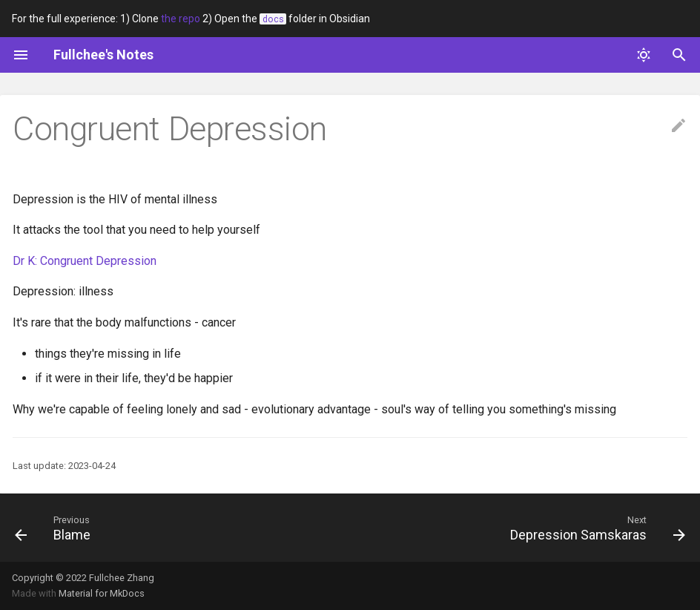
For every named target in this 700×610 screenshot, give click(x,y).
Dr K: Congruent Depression (85, 261)
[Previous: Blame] (56, 528)
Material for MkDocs (102, 593)
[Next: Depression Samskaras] (594, 528)
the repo (181, 19)
